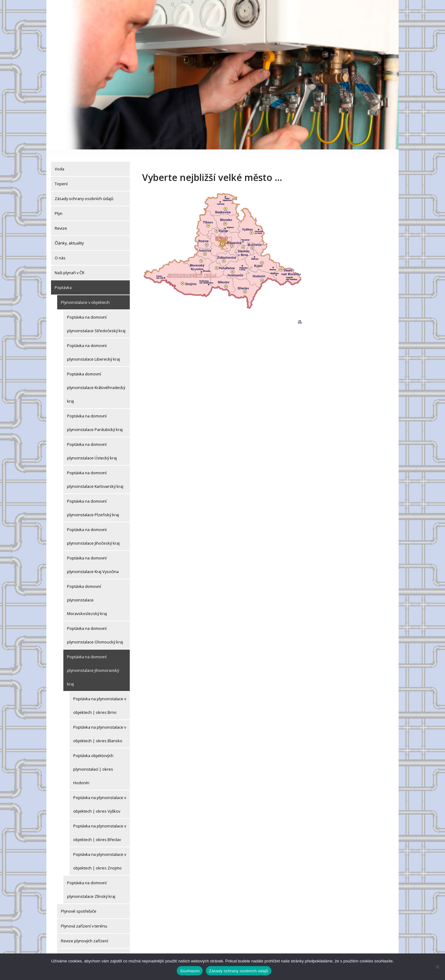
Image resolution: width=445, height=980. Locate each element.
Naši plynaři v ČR (70, 265)
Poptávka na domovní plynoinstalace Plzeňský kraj (93, 500)
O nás (60, 250)
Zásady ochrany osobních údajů (84, 191)
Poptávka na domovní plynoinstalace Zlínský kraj (91, 882)
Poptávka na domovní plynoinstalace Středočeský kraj (96, 316)
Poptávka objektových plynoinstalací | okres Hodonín (93, 761)
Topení (61, 176)
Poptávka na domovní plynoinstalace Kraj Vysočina (93, 557)
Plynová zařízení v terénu (84, 918)
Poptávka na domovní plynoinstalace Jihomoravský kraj (93, 663)
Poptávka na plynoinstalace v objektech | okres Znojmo (100, 853)
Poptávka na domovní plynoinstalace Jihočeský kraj (93, 529)
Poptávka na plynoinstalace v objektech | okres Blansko (100, 726)
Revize (61, 220)
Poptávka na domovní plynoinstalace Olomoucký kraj (95, 627)
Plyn (59, 206)
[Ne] (437, 967)
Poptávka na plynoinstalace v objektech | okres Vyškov (100, 797)
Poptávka (63, 280)
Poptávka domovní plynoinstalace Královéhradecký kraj (96, 380)
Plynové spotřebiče (79, 903)
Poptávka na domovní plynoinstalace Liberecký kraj (93, 345)
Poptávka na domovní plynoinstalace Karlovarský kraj (95, 472)
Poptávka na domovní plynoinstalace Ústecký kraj (92, 443)
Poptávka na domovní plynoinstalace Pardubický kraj (95, 415)
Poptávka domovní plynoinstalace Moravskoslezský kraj (87, 592)
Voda (59, 161)
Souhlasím (190, 971)
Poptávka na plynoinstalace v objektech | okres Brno (100, 698)
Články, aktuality (69, 235)
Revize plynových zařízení (85, 933)
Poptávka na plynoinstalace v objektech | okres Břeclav (100, 825)
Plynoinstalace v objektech (85, 295)
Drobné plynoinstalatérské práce (91, 948)
